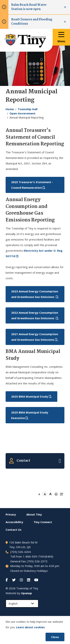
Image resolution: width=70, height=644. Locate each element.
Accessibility (14, 522)
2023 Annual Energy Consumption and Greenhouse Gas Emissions (35, 294)
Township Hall (28, 109)
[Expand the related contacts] (35, 461)
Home (10, 109)
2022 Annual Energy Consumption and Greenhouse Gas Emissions (35, 315)
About (34, 514)
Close (55, 637)
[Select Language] (22, 604)
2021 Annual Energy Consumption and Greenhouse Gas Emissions (35, 337)
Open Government (22, 113)
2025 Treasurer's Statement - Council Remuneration (32, 185)
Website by (19, 593)
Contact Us (14, 530)
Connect (43, 522)
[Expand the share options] (62, 494)
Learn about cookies (30, 627)
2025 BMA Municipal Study (30, 396)
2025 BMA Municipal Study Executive (30, 415)
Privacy (11, 514)
